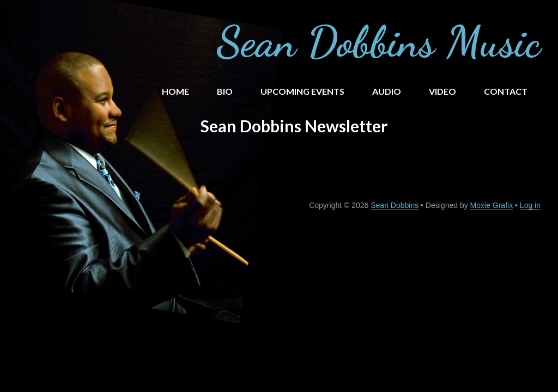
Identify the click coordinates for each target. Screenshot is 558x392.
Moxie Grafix (492, 205)
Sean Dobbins (395, 205)
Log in (530, 205)
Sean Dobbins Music (378, 41)
